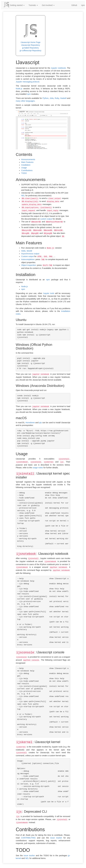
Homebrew (30, 423)
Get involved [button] (48, 5)
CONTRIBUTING (28, 838)
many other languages (25, 101)
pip (40, 423)
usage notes (38, 468)
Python (45, 98)
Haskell (63, 98)
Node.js (19, 89)
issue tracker (56, 838)
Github (74, 5)
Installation (26, 165)
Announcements (28, 159)
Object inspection (29, 265)
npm (29, 94)
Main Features (27, 162)
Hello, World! (27, 251)
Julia (52, 98)
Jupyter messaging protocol (27, 82)
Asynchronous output (30, 254)
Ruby (57, 98)
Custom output (27, 256)
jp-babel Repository (31, 48)
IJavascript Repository (31, 45)
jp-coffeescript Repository (31, 51)
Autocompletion (28, 259)
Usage (24, 168)
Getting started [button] (17, 5)
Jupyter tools (49, 293)
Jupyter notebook (58, 68)
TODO (24, 173)
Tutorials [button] (33, 5)
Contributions (27, 170)
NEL (23, 196)
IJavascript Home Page (31, 42)
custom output (46, 219)
